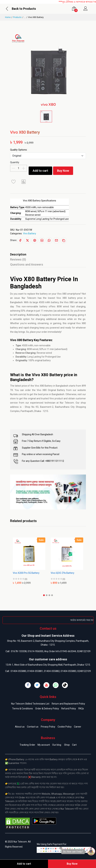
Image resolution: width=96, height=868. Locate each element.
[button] (44, 595)
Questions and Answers (27, 264)
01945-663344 (68, 651)
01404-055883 (68, 671)
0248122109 (84, 651)
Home (8, 17)
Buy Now (67, 171)
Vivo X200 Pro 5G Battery (26, 573)
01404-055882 (52, 671)
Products (17, 17)
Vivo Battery (30, 233)
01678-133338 (19, 651)
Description (18, 254)
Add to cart (41, 171)
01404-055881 (35, 671)
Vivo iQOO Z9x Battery (62, 573)
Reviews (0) (18, 259)
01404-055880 (18, 671)
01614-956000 (35, 651)
